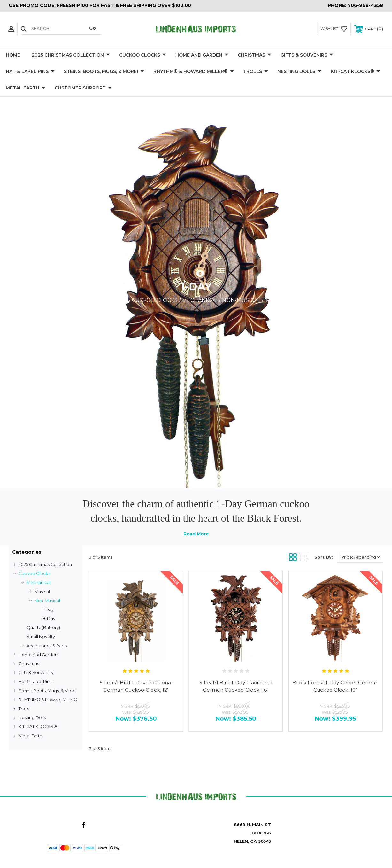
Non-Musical (47, 601)
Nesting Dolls (299, 72)
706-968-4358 (365, 5)
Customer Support (83, 88)
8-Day (49, 618)
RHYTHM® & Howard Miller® (194, 72)
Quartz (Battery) (43, 627)
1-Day (48, 609)
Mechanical (38, 582)
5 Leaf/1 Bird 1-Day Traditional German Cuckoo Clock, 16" (236, 686)
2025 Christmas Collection (71, 55)
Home (13, 55)
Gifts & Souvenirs (307, 55)
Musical (42, 592)
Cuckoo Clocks (143, 55)
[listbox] (360, 557)
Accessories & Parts (47, 646)
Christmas (254, 55)
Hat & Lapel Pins (30, 72)
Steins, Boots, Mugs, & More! (104, 72)
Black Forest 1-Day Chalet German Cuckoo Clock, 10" (335, 686)
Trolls (256, 72)
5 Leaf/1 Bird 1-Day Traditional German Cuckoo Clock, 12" (136, 686)
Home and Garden (202, 55)
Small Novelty (41, 636)
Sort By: (324, 557)
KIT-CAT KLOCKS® (355, 72)
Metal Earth (26, 88)
